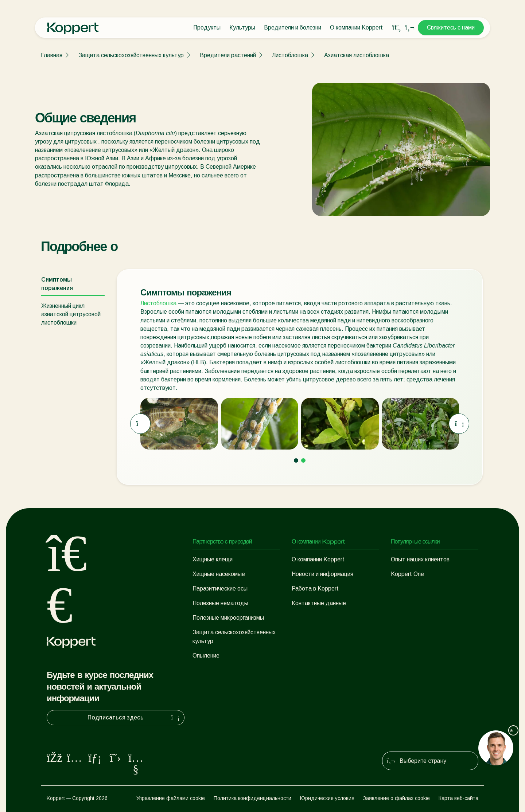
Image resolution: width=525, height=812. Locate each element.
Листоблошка (290, 55)
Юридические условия (327, 798)
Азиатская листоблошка (357, 55)
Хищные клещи (213, 559)
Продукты (207, 28)
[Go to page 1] (296, 460)
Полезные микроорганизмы (228, 618)
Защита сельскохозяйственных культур (131, 55)
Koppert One (407, 574)
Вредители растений (228, 55)
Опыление (206, 656)
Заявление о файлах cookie (396, 798)
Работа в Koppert (315, 589)
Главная (52, 55)
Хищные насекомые (219, 574)
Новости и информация (322, 574)
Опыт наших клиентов (420, 559)
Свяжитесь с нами (451, 28)
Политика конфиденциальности (252, 798)
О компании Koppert (356, 28)
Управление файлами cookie (171, 798)
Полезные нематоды (220, 603)
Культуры (242, 28)
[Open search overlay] (397, 28)
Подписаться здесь (134, 718)
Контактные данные (319, 603)
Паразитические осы (220, 589)
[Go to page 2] (303, 460)
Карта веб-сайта (458, 798)
